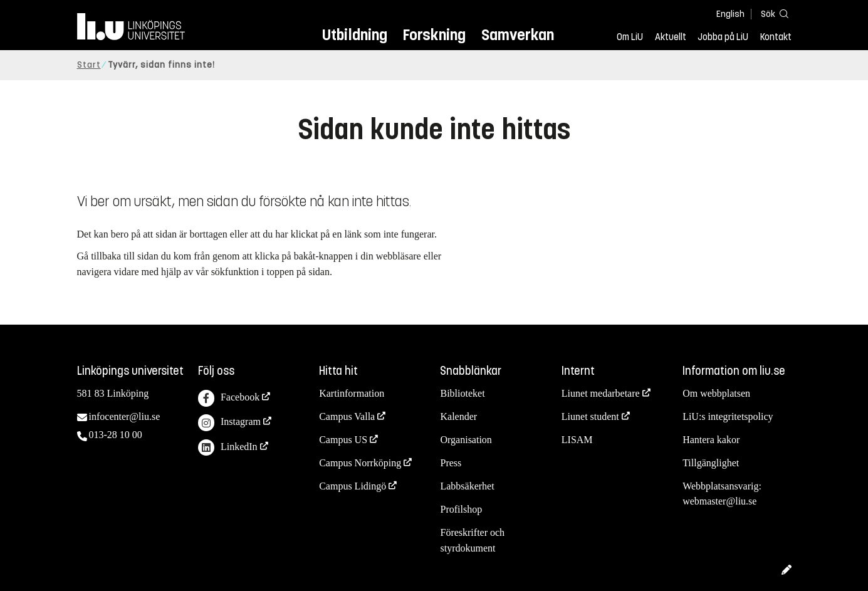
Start (89, 65)
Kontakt (776, 37)
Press (451, 463)
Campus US (343, 440)
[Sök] (773, 13)
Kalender (458, 416)
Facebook (229, 398)
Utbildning (355, 35)
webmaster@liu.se (719, 501)
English (730, 14)
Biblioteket (462, 393)
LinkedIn (228, 448)
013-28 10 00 (116, 435)
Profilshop (461, 509)
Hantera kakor (711, 440)
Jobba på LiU (723, 37)
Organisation (466, 440)
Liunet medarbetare (601, 393)
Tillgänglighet (711, 463)
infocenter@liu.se (125, 416)
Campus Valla (347, 416)
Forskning (434, 35)
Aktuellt (671, 37)
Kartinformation (352, 393)
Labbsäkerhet (467, 486)
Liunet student (590, 416)
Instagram (229, 423)
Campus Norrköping (360, 463)
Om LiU (630, 37)
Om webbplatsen (716, 393)
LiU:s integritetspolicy (728, 416)
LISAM (577, 440)
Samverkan (518, 35)
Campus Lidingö (353, 486)
